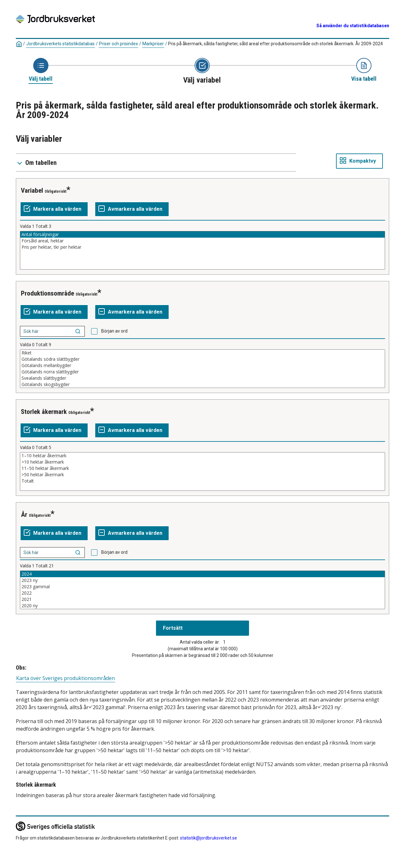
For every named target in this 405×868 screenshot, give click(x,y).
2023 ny (202, 580)
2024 (202, 574)
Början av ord (114, 331)
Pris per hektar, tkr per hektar (202, 247)
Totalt (202, 481)
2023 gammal (202, 587)
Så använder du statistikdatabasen (353, 26)
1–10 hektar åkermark (202, 456)
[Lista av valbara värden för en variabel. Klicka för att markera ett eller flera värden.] (202, 250)
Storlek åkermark (44, 412)
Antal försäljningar (202, 234)
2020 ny (202, 606)
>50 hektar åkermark (202, 475)
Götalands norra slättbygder (202, 372)
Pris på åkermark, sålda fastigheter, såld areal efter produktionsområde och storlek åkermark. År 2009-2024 (275, 44)
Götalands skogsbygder (202, 384)
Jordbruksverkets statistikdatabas (60, 44)
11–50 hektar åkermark (202, 468)
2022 (202, 593)
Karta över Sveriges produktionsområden (65, 678)
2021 (202, 599)
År (24, 515)
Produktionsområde (47, 293)
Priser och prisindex (118, 44)
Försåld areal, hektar (202, 241)
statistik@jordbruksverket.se (209, 838)
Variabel (32, 190)
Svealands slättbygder (202, 378)
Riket (202, 353)
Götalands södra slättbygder (202, 359)
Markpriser (153, 44)
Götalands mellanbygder (202, 365)
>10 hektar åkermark (202, 462)
